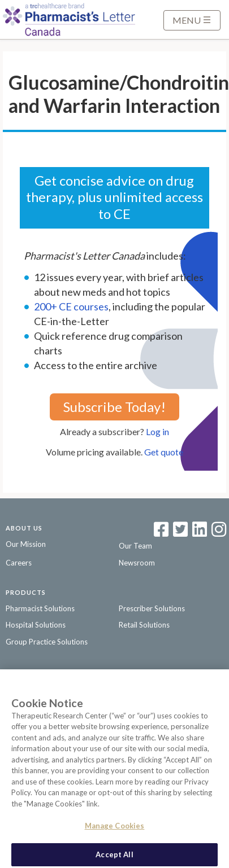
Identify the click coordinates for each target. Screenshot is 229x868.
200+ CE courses (71, 306)
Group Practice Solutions (47, 642)
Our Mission (26, 544)
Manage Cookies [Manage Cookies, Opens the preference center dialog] (115, 829)
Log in (157, 431)
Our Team (135, 546)
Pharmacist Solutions (40, 608)
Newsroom (137, 563)
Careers (19, 563)
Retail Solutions (144, 625)
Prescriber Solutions (152, 608)
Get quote (164, 452)
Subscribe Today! (114, 407)
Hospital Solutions (36, 625)
